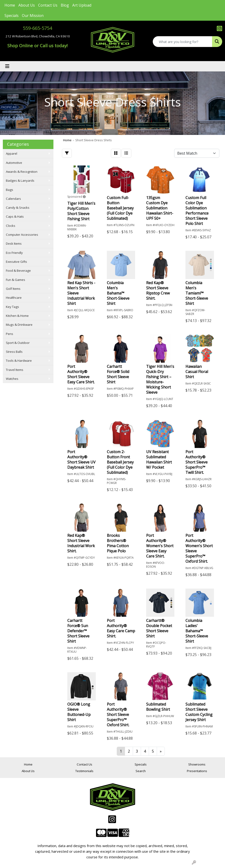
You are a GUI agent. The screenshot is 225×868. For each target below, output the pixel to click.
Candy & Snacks (18, 208)
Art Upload (82, 5)
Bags (10, 190)
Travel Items (15, 370)
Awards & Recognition (22, 172)
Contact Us (48, 5)
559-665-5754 (37, 28)
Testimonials (84, 771)
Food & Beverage (18, 271)
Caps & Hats (15, 216)
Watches (12, 379)
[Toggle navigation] (7, 66)
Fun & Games (16, 280)
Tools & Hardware (19, 361)
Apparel (12, 153)
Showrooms (197, 764)
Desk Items (14, 244)
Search (141, 771)
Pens (10, 334)
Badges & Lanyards (20, 181)
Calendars (13, 199)
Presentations (197, 771)
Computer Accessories (22, 235)
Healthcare (14, 298)
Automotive (14, 163)
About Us (27, 5)
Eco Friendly (14, 253)
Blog (65, 5)
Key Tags (12, 307)
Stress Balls (14, 352)
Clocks (11, 226)
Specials (12, 16)
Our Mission (33, 16)
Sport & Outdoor (18, 343)
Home (10, 5)
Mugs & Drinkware (19, 325)
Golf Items (13, 289)
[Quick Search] (183, 42)
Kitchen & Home (17, 316)
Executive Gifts (16, 262)
